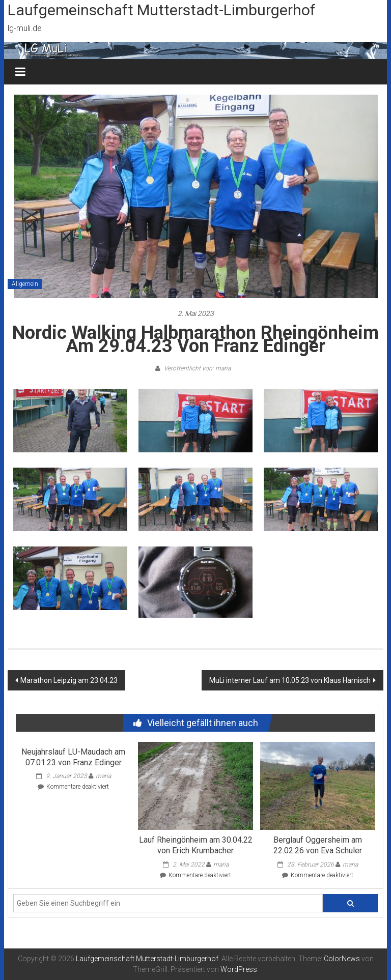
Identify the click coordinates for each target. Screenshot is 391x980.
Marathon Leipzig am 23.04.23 (69, 680)
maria (103, 776)
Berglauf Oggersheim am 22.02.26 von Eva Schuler (318, 845)
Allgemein (25, 284)
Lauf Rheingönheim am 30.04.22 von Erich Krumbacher (196, 845)
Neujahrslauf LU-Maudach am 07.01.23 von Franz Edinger (73, 757)
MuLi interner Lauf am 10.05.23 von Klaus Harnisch (290, 680)
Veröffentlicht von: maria (197, 368)
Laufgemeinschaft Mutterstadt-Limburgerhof (162, 10)
